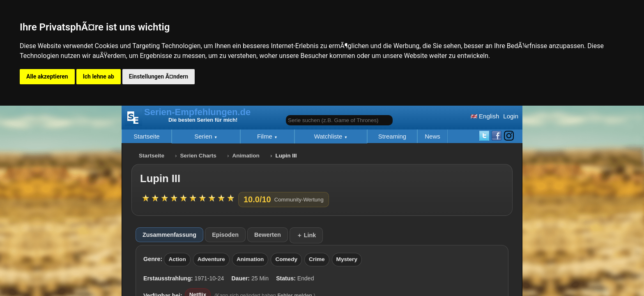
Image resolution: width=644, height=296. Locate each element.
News (432, 136)
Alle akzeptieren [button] (47, 76)
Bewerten (268, 235)
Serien (204, 136)
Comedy (286, 259)
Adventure (211, 259)
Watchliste (329, 136)
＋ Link (306, 235)
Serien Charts (198, 156)
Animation (246, 156)
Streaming (392, 136)
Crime (317, 259)
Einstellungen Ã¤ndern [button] (159, 76)
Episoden (225, 235)
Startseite (146, 136)
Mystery (347, 259)
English (485, 116)
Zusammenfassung (169, 235)
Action (177, 259)
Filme (266, 136)
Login (511, 116)
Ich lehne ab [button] (99, 76)
